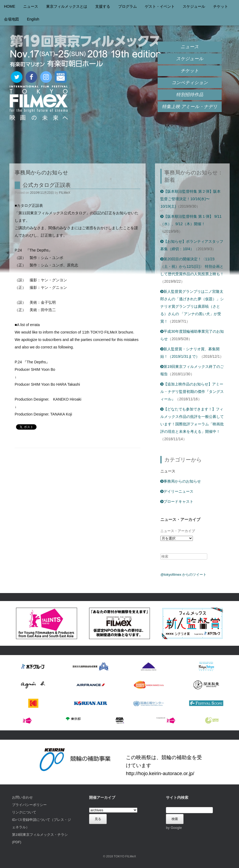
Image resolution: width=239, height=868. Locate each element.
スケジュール (194, 6)
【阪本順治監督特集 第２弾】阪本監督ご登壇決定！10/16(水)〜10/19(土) (190, 199)
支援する (103, 6)
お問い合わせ (22, 797)
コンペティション (190, 83)
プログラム (128, 6)
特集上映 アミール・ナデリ (190, 107)
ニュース (31, 6)
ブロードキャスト (177, 501)
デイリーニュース (177, 491)
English (33, 19)
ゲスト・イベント (160, 6)
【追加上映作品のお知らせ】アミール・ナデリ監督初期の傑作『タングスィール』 (192, 392)
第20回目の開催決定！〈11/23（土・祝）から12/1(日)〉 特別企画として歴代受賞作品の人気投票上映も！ (192, 266)
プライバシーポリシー (29, 805)
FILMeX (65, 193)
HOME (10, 6)
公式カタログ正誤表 (47, 185)
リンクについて (24, 812)
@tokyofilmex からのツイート (183, 575)
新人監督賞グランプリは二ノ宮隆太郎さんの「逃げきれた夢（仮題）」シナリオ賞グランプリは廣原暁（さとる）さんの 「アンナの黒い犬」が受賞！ (192, 306)
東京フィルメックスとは (67, 6)
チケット (221, 6)
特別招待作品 (190, 95)
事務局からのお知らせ (181, 481)
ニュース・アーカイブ (178, 531)
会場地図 (11, 19)
